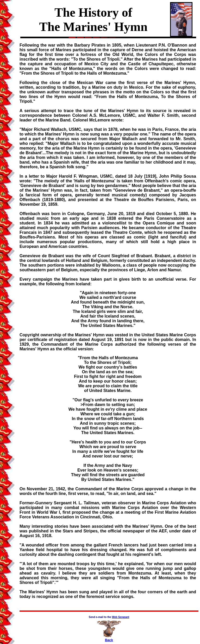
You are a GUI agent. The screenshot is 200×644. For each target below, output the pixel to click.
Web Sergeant (121, 617)
